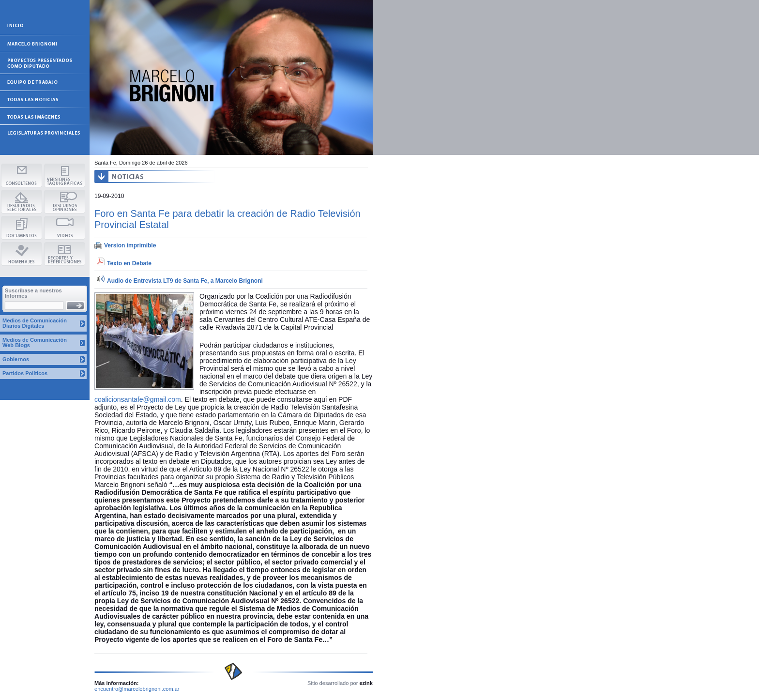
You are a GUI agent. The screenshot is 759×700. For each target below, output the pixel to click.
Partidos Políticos (25, 373)
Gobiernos (16, 359)
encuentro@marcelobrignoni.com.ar (137, 689)
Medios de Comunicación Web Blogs (35, 342)
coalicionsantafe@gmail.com (138, 399)
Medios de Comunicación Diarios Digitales (35, 323)
